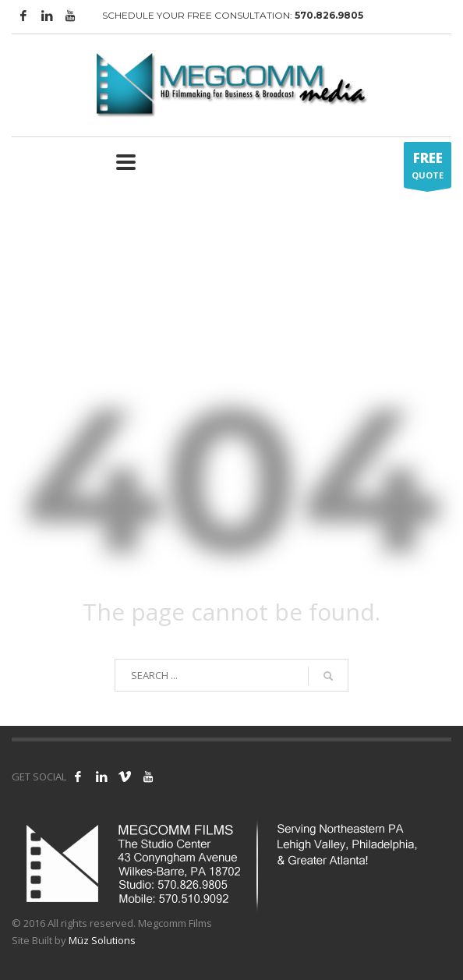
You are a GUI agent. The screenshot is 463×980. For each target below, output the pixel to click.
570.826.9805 (329, 15)
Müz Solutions (102, 940)
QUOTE (428, 168)
